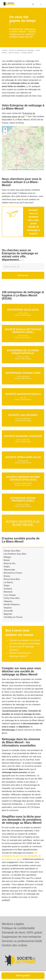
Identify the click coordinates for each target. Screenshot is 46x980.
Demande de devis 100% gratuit (22, 933)
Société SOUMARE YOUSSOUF (23, 436)
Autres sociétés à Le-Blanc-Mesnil (23, 523)
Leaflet (9, 170)
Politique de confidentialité (18, 928)
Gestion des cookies (15, 945)
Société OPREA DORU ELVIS (23, 457)
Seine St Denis (14, 53)
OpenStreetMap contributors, (28, 170)
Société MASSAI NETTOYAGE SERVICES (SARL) (23, 331)
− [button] (5, 133)
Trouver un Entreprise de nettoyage (21, 50)
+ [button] (5, 129)
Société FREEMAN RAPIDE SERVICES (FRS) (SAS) (23, 478)
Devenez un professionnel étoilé (22, 941)
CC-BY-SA (40, 170)
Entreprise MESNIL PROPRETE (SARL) (23, 499)
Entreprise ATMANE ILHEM (23, 373)
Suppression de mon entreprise (21, 937)
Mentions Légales (13, 924)
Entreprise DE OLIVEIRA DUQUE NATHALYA (23, 352)
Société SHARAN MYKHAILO (23, 394)
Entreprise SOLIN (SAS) (23, 310)
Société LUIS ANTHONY (23, 415)
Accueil (4, 50)
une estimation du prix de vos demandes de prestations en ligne (21, 856)
